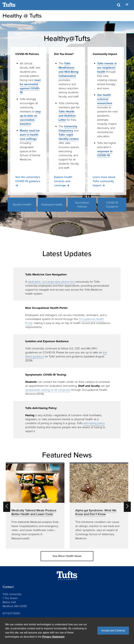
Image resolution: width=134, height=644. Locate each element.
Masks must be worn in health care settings (30, 135)
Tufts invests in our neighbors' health (107, 68)
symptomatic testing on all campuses (48, 390)
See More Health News (67, 556)
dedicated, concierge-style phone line (51, 282)
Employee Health (52, 204)
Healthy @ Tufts (22, 16)
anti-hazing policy (94, 423)
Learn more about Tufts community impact (104, 181)
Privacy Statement (53, 637)
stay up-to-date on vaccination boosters (30, 118)
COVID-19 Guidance (112, 205)
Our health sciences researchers (105, 99)
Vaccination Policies (82, 205)
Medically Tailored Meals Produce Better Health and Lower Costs (34, 512)
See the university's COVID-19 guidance (28, 179)
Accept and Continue (113, 631)
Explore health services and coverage (63, 181)
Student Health (22, 204)
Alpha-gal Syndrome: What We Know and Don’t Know (96, 512)
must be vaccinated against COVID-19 (30, 86)
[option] (35, 505)
